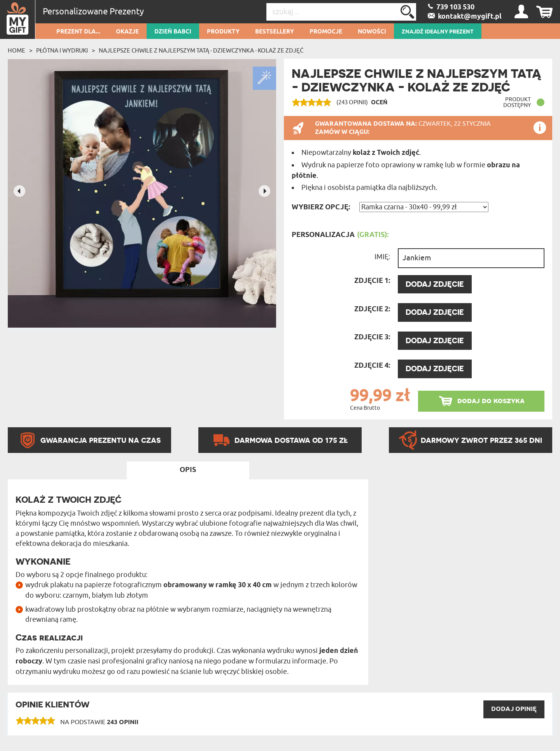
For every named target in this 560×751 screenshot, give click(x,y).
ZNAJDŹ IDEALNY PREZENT (438, 32)
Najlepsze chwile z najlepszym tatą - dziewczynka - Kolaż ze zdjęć (201, 51)
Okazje (127, 32)
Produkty (223, 32)
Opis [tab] (188, 470)
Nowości (372, 32)
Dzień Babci (173, 32)
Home (17, 51)
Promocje (326, 32)
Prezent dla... (78, 32)
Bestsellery (275, 32)
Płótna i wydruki (62, 51)
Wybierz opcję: (321, 207)
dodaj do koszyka (491, 401)
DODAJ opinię (514, 709)
